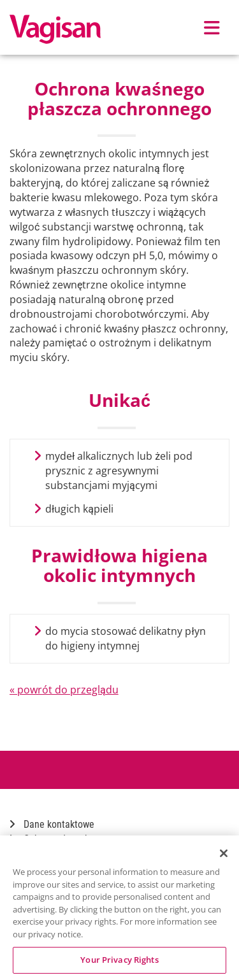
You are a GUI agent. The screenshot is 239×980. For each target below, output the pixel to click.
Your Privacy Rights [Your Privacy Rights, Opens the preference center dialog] (119, 960)
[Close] (224, 853)
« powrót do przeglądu (64, 690)
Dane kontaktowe (52, 824)
